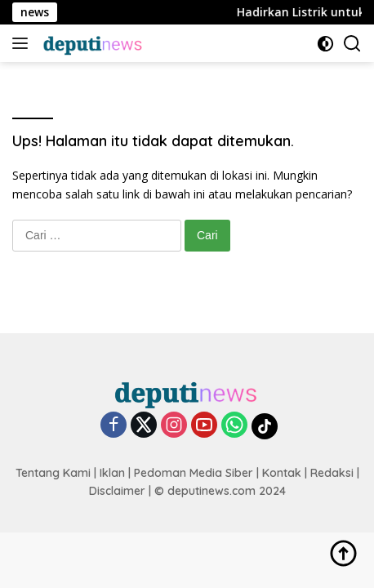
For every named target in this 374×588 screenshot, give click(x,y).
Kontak (282, 473)
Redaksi (332, 473)
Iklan (112, 473)
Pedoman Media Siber (194, 473)
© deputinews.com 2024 (220, 491)
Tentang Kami (53, 473)
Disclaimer (117, 491)
